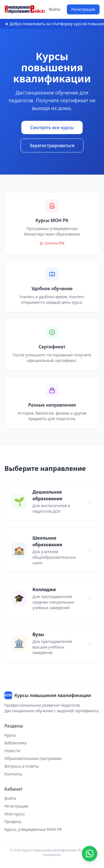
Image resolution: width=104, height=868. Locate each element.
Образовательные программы (33, 758)
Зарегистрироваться (52, 145)
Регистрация (83, 9)
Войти (54, 9)
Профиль (13, 822)
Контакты (13, 774)
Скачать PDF (52, 243)
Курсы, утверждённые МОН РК (33, 829)
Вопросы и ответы (22, 766)
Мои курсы (15, 814)
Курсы (10, 735)
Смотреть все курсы (52, 127)
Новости (12, 751)
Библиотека (16, 743)
